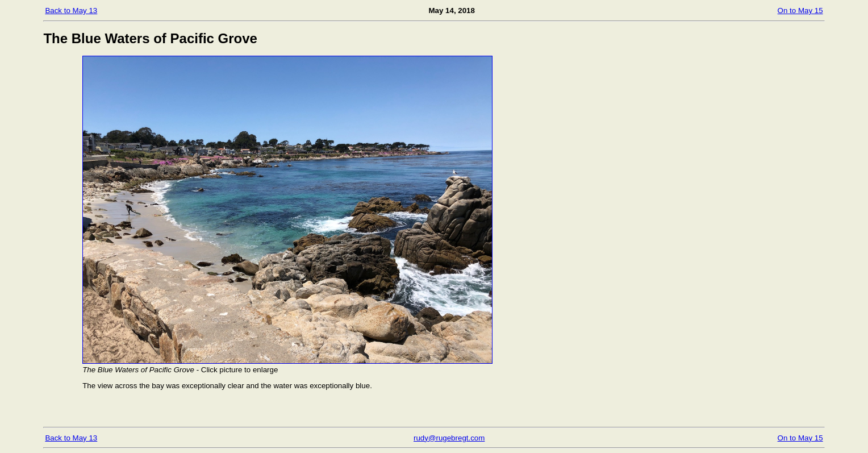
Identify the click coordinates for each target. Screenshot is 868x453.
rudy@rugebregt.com (449, 438)
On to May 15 (800, 11)
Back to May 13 (71, 11)
